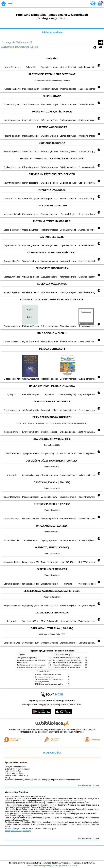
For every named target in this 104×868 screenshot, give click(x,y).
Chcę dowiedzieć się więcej (39, 865)
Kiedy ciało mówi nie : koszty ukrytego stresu (67, 663)
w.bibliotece (71, 730)
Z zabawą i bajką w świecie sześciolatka (48, 675)
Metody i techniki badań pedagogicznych (30, 667)
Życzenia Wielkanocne (16, 763)
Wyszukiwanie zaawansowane (15, 47)
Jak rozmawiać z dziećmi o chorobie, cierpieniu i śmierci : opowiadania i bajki (78, 660)
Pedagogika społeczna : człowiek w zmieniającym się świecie (37, 660)
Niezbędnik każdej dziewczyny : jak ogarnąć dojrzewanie (71, 665)
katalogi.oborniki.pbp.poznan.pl (18, 831)
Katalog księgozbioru (52, 32)
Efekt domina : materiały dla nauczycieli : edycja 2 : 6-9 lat (54, 684)
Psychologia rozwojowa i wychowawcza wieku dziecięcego (36, 665)
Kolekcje (34, 47)
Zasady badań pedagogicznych (27, 658)
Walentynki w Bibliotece (17, 792)
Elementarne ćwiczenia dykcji (45, 677)
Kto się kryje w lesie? (42, 682)
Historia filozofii (22, 663)
